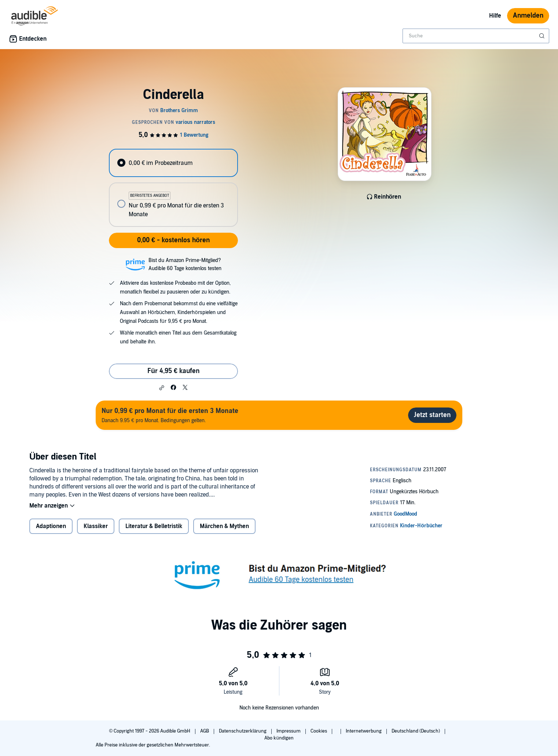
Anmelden (528, 16)
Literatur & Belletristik (154, 526)
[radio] (173, 163)
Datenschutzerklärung (243, 731)
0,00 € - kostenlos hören (173, 240)
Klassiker (96, 526)
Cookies (319, 731)
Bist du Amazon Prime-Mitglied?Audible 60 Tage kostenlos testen (185, 264)
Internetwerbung (364, 731)
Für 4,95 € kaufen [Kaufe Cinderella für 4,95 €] (173, 371)
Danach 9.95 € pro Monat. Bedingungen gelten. (170, 415)
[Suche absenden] (543, 36)
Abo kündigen (279, 738)
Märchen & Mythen (224, 526)
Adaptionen (51, 526)
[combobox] (476, 36)
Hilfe (495, 16)
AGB (205, 731)
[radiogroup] (173, 188)
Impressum (289, 731)
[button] (162, 388)
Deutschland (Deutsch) (416, 731)
